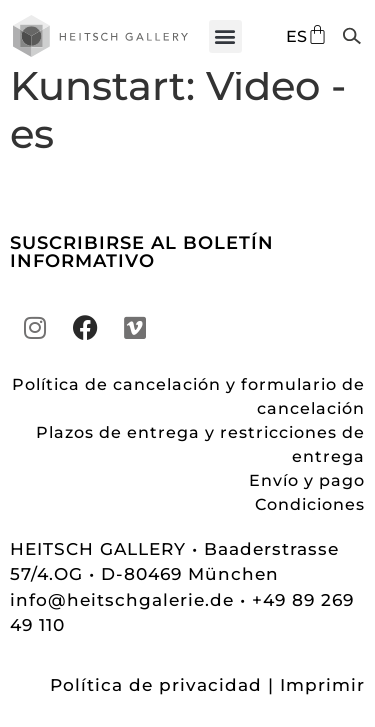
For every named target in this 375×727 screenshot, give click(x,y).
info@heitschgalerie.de (125, 618)
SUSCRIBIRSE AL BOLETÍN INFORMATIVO (142, 270)
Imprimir (322, 703)
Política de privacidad (156, 703)
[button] (225, 36)
